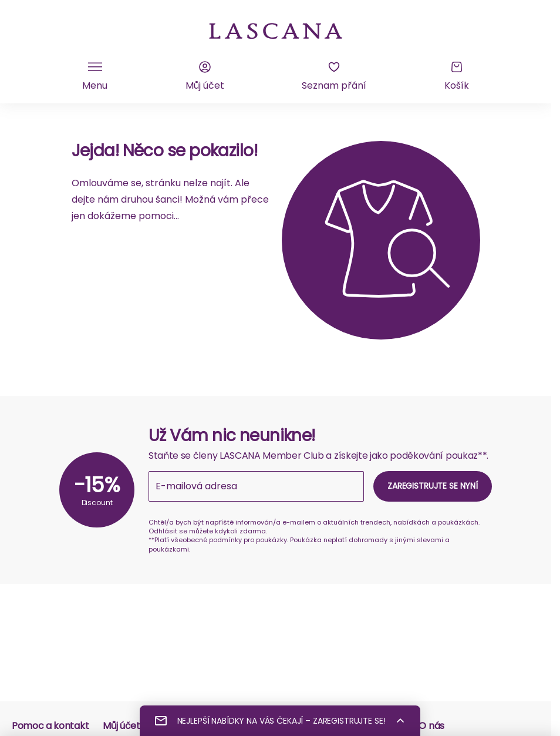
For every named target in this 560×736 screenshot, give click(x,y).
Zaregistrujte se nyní (433, 486)
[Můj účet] (205, 76)
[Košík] (457, 76)
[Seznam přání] (334, 76)
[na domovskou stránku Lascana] (276, 30)
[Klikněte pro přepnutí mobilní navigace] (95, 76)
